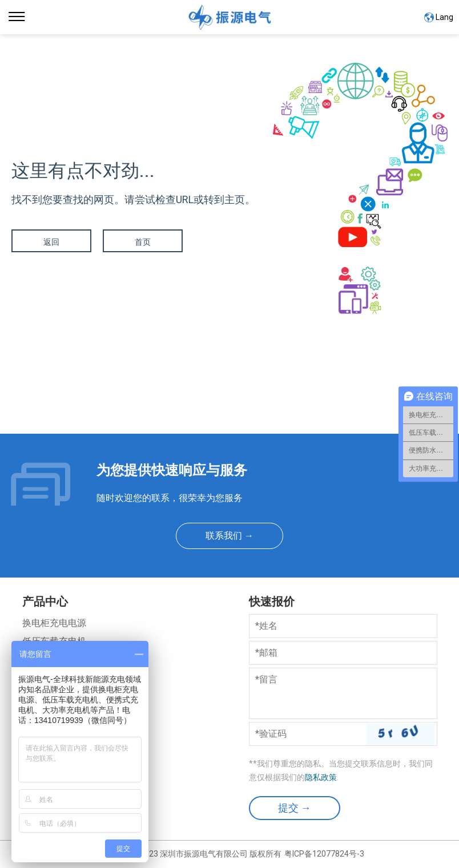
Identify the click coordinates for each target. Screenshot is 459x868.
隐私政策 (321, 777)
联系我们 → (230, 536)
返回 (51, 242)
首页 (143, 242)
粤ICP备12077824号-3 (324, 854)
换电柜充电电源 (54, 623)
